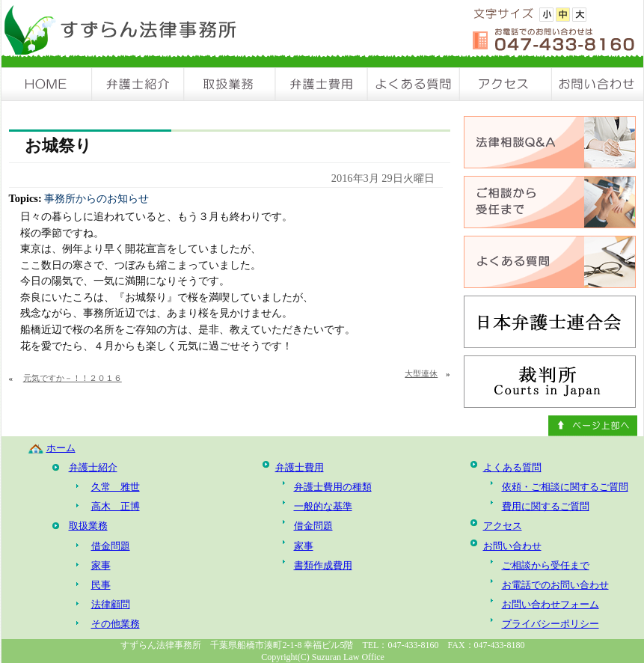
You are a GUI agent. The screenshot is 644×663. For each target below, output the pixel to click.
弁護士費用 (322, 84)
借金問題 (111, 546)
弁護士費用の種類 (333, 487)
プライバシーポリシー (551, 624)
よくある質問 (414, 84)
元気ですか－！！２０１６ (73, 378)
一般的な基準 (323, 506)
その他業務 (116, 624)
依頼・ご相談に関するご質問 (565, 487)
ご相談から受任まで (546, 565)
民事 (101, 585)
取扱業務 (230, 84)
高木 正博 (116, 506)
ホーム (61, 448)
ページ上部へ (593, 426)
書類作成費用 (323, 565)
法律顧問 (111, 604)
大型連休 (421, 373)
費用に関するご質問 (546, 506)
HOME (47, 84)
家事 (101, 565)
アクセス (506, 84)
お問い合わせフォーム (551, 604)
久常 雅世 (116, 487)
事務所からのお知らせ (96, 198)
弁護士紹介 (138, 84)
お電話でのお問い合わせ (555, 585)
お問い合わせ (598, 84)
